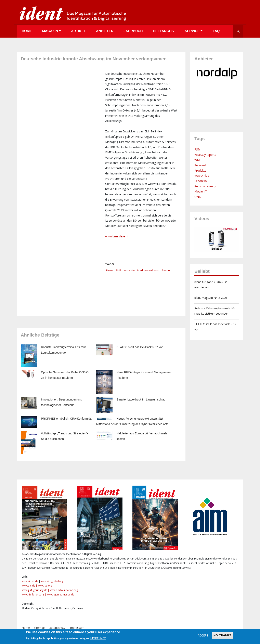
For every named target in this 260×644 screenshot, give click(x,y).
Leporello (201, 181)
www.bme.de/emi (117, 236)
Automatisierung (205, 186)
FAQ (216, 31)
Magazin (50, 31)
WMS (198, 160)
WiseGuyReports (205, 155)
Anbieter (105, 31)
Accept (203, 635)
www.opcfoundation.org (64, 590)
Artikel (79, 31)
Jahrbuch (133, 31)
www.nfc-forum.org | (34, 595)
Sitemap (39, 628)
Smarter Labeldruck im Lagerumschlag (141, 399)
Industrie (129, 270)
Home (27, 31)
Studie (166, 270)
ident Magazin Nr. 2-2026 (211, 298)
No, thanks (222, 635)
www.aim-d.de (30, 581)
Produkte (200, 170)
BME (118, 270)
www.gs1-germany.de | (36, 590)
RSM (197, 149)
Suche (238, 31)
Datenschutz (57, 628)
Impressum (77, 628)
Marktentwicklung (148, 270)
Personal (200, 165)
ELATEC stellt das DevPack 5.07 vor (140, 347)
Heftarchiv (164, 31)
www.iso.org (45, 586)
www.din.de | (30, 586)
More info (98, 638)
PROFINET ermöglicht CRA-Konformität (66, 419)
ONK (198, 197)
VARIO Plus (202, 176)
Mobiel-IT (201, 191)
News (110, 270)
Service (192, 31)
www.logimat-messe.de (60, 595)
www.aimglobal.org (52, 581)
